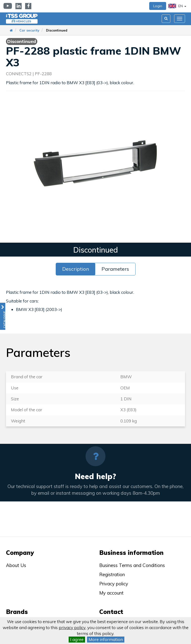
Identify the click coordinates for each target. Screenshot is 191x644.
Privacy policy (114, 584)
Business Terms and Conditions (132, 565)
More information (106, 639)
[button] (3, 316)
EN (177, 6)
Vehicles (24, 21)
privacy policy (72, 627)
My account (111, 593)
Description (76, 269)
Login (158, 6)
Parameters (115, 269)
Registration (112, 574)
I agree (77, 639)
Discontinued (57, 30)
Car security (29, 30)
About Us (16, 565)
